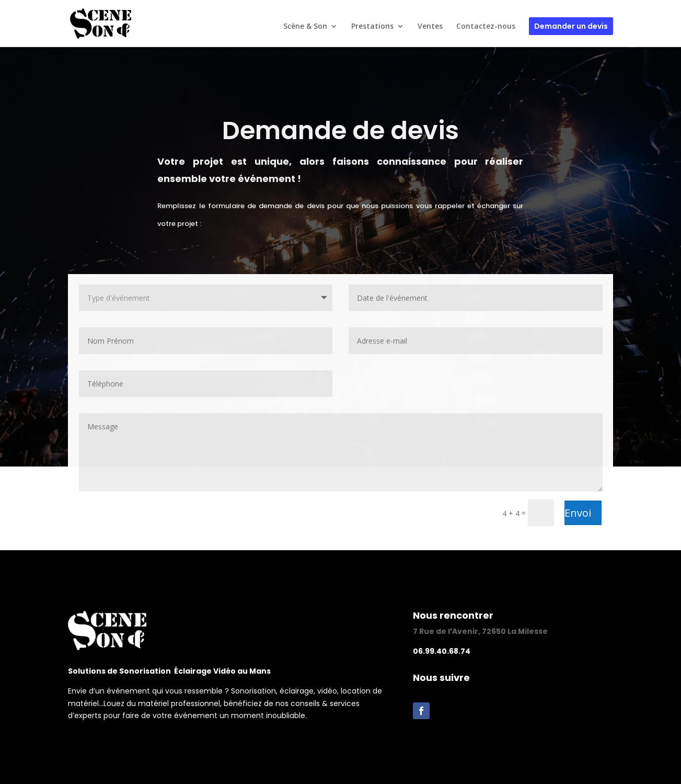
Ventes (430, 27)
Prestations (372, 27)
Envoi (578, 513)
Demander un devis (571, 26)
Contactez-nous (486, 27)
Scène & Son (305, 27)
